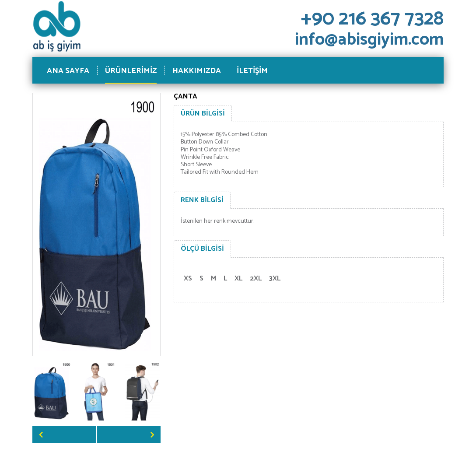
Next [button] (129, 434)
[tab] (203, 114)
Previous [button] (64, 434)
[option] (52, 391)
